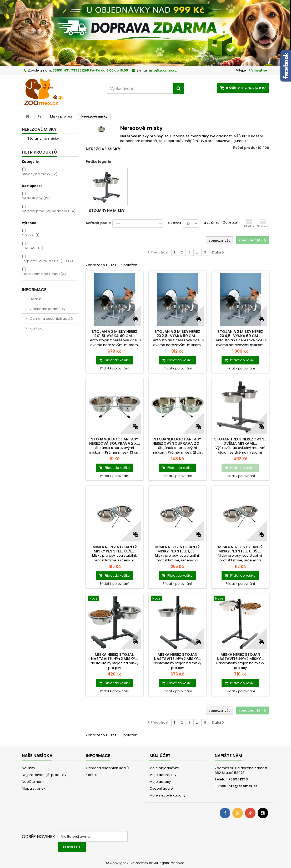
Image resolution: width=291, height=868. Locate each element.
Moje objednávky (164, 768)
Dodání (36, 299)
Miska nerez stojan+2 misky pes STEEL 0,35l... (240, 549)
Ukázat (175, 223)
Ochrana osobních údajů (51, 319)
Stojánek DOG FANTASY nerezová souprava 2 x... (115, 441)
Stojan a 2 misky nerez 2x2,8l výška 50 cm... (177, 334)
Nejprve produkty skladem (49, 211)
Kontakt (36, 328)
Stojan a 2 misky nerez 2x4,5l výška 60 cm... (240, 334)
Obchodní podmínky (47, 309)
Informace (34, 290)
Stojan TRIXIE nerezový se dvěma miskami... (240, 441)
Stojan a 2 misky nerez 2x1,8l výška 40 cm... (114, 334)
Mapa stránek (34, 788)
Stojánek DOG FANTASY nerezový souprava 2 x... (177, 441)
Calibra (31, 235)
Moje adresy (160, 782)
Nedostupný (36, 198)
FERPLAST (32, 248)
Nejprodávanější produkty (44, 775)
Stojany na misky (43, 138)
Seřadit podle (98, 223)
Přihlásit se (258, 70)
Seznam (263, 223)
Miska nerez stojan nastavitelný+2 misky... (115, 657)
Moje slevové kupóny (167, 795)
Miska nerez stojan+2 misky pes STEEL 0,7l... (115, 549)
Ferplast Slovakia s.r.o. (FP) (47, 261)
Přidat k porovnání (115, 368)
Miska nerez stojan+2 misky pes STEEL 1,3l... (177, 549)
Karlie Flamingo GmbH (44, 274)
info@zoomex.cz (242, 786)
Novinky (28, 768)
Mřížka (249, 223)
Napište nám (33, 782)
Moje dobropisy (163, 775)
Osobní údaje (161, 788)
